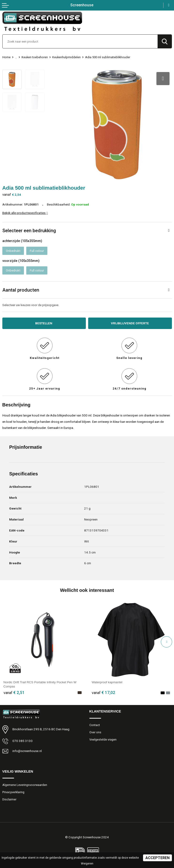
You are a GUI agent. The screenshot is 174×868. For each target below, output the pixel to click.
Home (6, 57)
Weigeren (87, 864)
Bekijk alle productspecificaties (25, 213)
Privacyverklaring (13, 792)
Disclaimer (9, 799)
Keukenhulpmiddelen (66, 57)
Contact (95, 725)
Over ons (95, 732)
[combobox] (80, 41)
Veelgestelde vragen (103, 740)
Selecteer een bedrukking (29, 231)
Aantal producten (21, 290)
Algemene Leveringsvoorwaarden (25, 785)
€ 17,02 (103, 693)
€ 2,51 (14, 693)
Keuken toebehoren (35, 57)
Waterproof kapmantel (107, 682)
